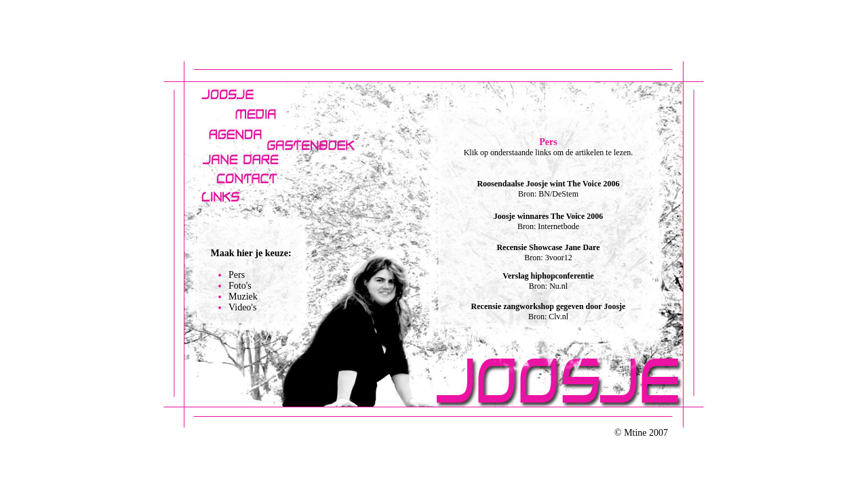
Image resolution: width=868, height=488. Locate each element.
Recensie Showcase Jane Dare (548, 247)
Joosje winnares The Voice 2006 (549, 216)
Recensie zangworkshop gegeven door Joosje (549, 306)
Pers (237, 275)
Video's (242, 307)
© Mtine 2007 (641, 433)
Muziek (243, 297)
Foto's (240, 286)
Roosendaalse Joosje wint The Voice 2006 (548, 184)
